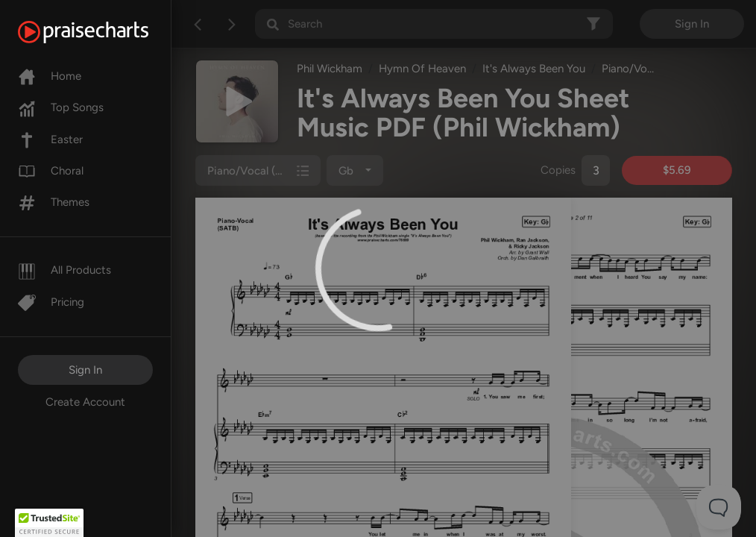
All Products (64, 270)
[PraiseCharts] (102, 32)
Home (50, 76)
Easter (50, 139)
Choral (51, 171)
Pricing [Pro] (51, 302)
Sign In (85, 370)
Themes (54, 202)
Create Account (85, 402)
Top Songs (61, 107)
